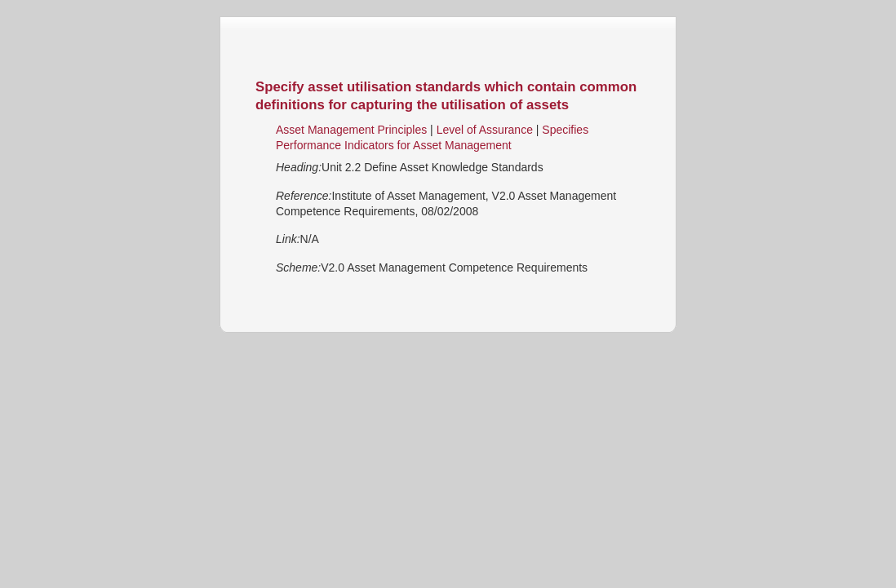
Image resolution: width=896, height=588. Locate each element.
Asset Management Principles (351, 130)
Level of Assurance (486, 130)
